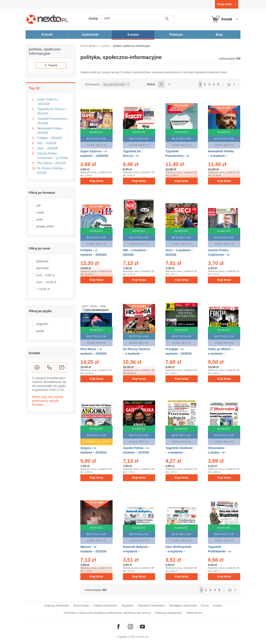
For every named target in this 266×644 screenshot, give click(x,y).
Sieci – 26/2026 (48, 148)
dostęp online (45, 226)
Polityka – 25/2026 (50, 138)
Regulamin (128, 606)
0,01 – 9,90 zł (45, 275)
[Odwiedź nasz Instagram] (130, 627)
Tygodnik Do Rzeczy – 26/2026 (52, 111)
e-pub (40, 212)
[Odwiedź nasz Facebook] (118, 627)
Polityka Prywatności (105, 606)
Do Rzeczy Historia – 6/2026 (51, 170)
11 (229, 84)
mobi (40, 219)
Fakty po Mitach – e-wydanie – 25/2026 (221, 354)
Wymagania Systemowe (183, 606)
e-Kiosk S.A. (143, 637)
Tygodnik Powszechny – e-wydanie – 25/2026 (178, 156)
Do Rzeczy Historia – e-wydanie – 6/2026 (136, 354)
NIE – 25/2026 (47, 143)
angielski (42, 324)
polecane (42, 261)
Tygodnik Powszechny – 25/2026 (53, 121)
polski (40, 331)
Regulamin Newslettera (151, 606)
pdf (38, 206)
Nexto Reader (81, 606)
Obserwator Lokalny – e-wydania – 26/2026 (221, 452)
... (223, 84)
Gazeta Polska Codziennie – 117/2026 (53, 156)
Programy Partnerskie (57, 606)
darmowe (43, 268)
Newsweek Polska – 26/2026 (51, 131)
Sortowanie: (93, 84)
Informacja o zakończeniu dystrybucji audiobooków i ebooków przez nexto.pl (107, 613)
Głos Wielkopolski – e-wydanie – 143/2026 (178, 551)
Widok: (151, 84)
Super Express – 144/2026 (48, 102)
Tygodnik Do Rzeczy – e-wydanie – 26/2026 (136, 156)
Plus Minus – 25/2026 (52, 163)
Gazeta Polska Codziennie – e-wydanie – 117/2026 (222, 255)
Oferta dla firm (194, 613)
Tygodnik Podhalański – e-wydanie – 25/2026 (221, 551)
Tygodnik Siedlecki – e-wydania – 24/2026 (179, 452)
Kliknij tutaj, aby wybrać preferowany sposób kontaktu (48, 401)
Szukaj (93, 18)
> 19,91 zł (43, 289)
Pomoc (205, 606)
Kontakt (218, 606)
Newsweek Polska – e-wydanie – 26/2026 (221, 156)
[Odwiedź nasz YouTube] (142, 627)
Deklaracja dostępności (168, 613)
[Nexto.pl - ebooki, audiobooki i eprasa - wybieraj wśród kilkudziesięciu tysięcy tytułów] (47, 19)
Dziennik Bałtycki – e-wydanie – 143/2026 (137, 551)
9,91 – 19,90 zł (46, 282)
